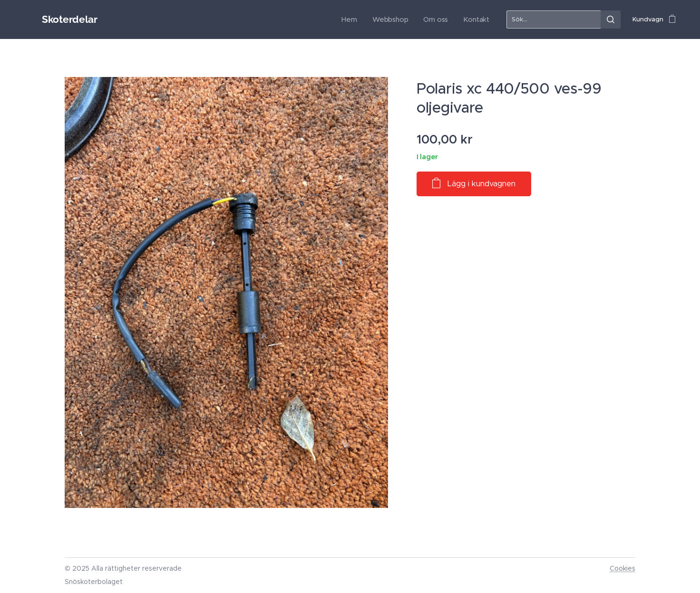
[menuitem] (358, 19)
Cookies (622, 568)
